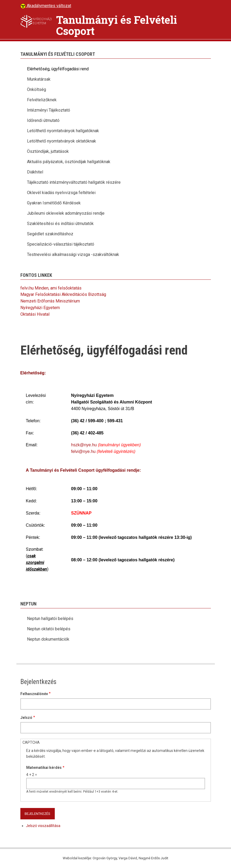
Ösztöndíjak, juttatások (48, 151)
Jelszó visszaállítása (43, 826)
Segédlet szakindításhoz (50, 234)
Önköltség (37, 89)
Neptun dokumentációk (48, 639)
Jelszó (26, 718)
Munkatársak (39, 79)
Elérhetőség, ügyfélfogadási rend (58, 69)
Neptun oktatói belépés (49, 629)
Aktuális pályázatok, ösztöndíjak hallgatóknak (69, 162)
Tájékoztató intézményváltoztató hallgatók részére (74, 182)
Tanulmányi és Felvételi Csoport (117, 25)
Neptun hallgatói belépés (50, 619)
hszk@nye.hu (84, 445)
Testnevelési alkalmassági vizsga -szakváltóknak (73, 254)
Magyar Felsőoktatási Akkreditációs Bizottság (63, 294)
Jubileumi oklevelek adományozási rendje (66, 213)
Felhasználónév (34, 694)
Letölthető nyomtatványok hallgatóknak (63, 131)
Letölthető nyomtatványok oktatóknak (62, 141)
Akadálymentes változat (48, 6)
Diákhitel (35, 172)
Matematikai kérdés (44, 768)
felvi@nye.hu (83, 451)
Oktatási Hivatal (35, 314)
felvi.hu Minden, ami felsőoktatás (51, 288)
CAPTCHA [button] (31, 742)
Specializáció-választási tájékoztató (61, 244)
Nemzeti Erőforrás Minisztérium (50, 301)
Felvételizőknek (42, 100)
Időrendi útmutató (43, 120)
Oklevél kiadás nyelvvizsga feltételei (61, 193)
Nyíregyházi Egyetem (40, 308)
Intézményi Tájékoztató (49, 110)
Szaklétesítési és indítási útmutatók (60, 224)
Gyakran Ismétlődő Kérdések (54, 203)
